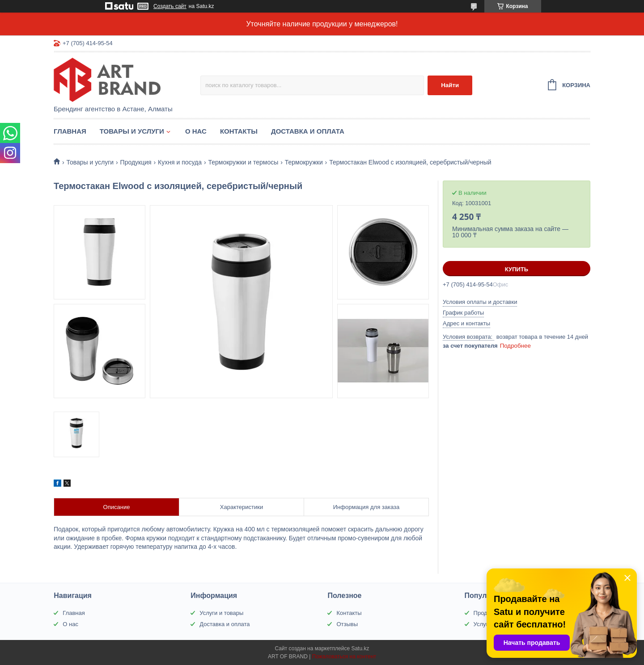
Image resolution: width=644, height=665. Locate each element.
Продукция (136, 162)
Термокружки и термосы (243, 162)
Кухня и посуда (180, 162)
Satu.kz (360, 648)
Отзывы (347, 624)
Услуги (483, 624)
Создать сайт (170, 6)
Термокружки (304, 162)
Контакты (239, 131)
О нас (196, 131)
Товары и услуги (132, 131)
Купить (517, 269)
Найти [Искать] (450, 85)
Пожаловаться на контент (344, 657)
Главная (70, 131)
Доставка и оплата (308, 131)
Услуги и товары (221, 613)
